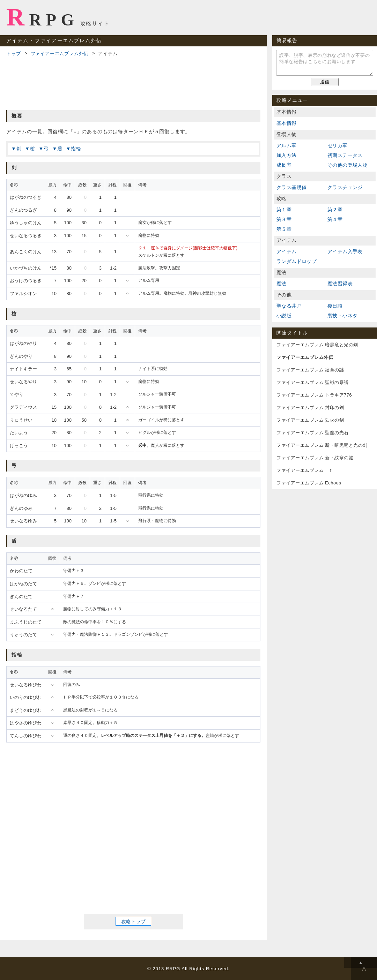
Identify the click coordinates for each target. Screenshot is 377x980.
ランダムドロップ (297, 261)
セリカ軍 (338, 145)
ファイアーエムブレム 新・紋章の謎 (315, 458)
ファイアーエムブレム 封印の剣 (310, 408)
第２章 (335, 210)
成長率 (284, 165)
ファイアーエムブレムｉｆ (305, 470)
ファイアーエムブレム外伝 (60, 54)
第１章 (284, 210)
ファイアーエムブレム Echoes (309, 483)
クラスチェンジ (345, 187)
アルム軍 (287, 145)
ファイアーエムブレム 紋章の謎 (310, 370)
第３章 (284, 219)
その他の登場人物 (348, 165)
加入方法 (287, 155)
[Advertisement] (133, 82)
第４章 (335, 219)
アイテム (287, 251)
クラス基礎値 (291, 187)
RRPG (42, 17)
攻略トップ (133, 921)
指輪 (76, 149)
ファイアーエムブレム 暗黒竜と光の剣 (317, 345)
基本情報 (287, 123)
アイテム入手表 (345, 251)
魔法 (282, 284)
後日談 (335, 306)
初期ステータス (345, 155)
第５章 (284, 229)
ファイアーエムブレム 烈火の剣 (310, 420)
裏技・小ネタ (342, 316)
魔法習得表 (340, 284)
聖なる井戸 (289, 306)
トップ (13, 54)
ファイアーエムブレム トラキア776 (314, 395)
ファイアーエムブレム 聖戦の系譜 (313, 382)
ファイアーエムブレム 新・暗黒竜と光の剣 (322, 445)
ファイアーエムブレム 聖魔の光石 (313, 433)
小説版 (284, 316)
